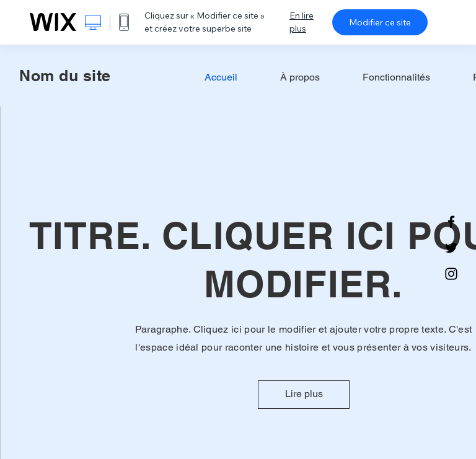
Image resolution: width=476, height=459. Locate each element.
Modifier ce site (380, 22)
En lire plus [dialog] (302, 22)
